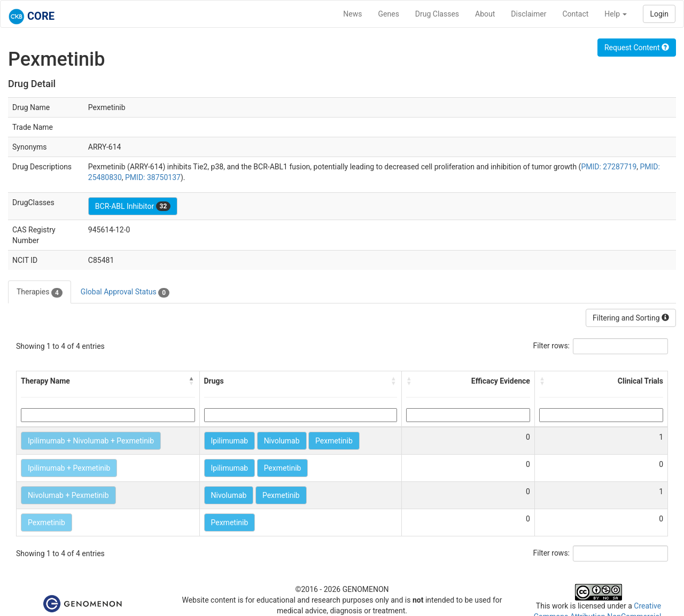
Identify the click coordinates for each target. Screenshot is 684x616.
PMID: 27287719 (609, 167)
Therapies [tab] (40, 292)
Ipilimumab (230, 441)
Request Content (637, 48)
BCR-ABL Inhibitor (133, 206)
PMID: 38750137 (153, 177)
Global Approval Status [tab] (125, 292)
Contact (575, 14)
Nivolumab (282, 441)
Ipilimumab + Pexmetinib (69, 468)
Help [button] (616, 14)
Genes (389, 14)
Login (659, 14)
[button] (192, 381)
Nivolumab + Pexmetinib (68, 495)
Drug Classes (437, 14)
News (352, 14)
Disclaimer (528, 14)
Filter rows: (552, 346)
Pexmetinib (334, 441)
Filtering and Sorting (631, 318)
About (485, 14)
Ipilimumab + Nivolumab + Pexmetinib (91, 441)
